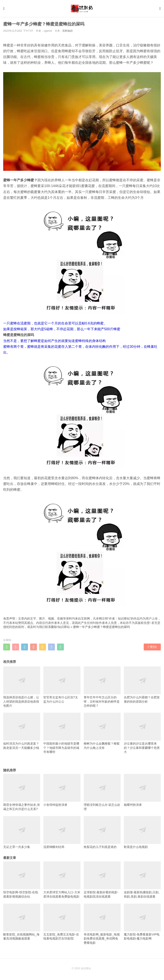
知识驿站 (64, 627)
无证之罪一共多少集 (22, 832)
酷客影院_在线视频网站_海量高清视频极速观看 (22, 922)
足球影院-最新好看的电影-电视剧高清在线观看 (102, 880)
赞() (152, 647)
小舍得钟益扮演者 (62, 790)
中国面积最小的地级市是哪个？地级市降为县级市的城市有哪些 (62, 733)
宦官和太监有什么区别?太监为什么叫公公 (62, 685)
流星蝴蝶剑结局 (62, 832)
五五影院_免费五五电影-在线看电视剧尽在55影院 (62, 922)
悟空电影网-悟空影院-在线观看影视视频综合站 (22, 880)
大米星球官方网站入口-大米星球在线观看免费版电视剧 (62, 880)
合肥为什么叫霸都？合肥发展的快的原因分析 (142, 685)
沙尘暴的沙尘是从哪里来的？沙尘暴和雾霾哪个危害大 (142, 733)
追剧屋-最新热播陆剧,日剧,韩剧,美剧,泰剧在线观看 (142, 880)
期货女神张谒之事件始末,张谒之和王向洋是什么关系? (22, 792)
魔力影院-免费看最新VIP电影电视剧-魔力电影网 (142, 922)
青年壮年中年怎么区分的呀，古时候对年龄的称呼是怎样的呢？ (102, 687)
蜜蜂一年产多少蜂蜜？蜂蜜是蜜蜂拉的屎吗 (101, 627)
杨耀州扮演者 (142, 790)
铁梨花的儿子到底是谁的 (102, 832)
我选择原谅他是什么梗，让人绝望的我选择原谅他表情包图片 (22, 687)
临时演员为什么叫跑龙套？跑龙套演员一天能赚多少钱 (22, 731)
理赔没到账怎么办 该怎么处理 (102, 792)
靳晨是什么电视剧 (142, 832)
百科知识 (67, 31)
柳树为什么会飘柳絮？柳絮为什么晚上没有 (102, 731)
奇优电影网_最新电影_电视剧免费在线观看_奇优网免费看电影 (102, 924)
